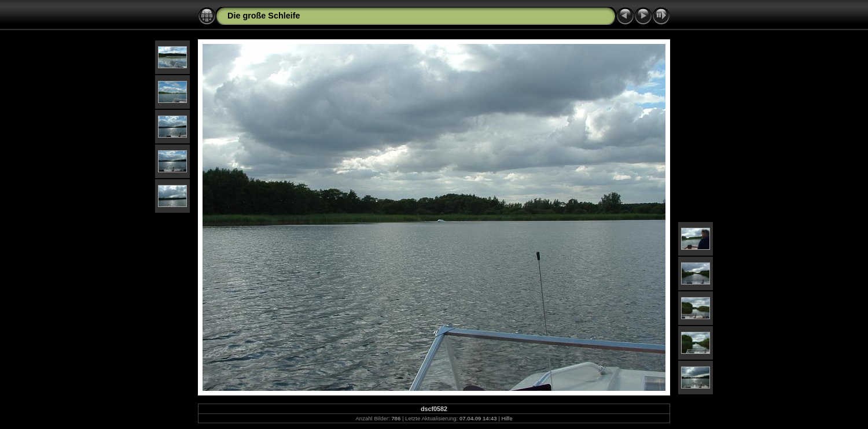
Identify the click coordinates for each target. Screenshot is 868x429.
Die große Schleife (264, 16)
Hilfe (507, 418)
